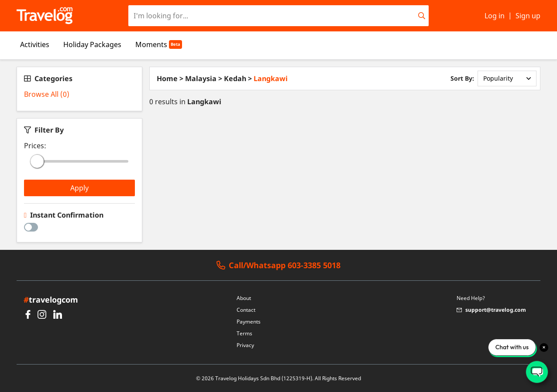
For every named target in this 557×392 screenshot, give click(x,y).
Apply (79, 188)
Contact (246, 310)
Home (167, 78)
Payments (249, 322)
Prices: (35, 146)
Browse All (47, 94)
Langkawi (271, 78)
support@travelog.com (491, 310)
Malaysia (201, 78)
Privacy (245, 345)
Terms (244, 333)
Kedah (235, 78)
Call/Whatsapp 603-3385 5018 (278, 265)
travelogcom (51, 300)
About (244, 298)
